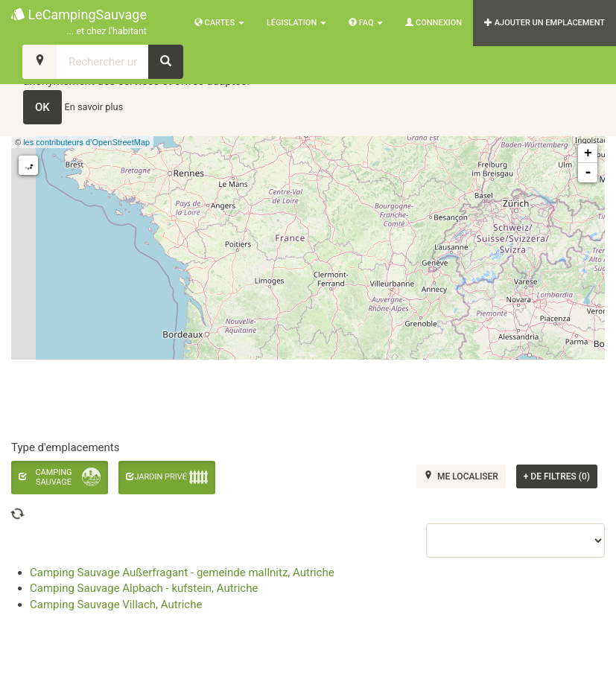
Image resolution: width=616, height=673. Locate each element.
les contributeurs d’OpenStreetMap (86, 142)
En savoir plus (94, 107)
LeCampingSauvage (79, 23)
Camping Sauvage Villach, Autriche (116, 605)
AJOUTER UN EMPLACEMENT (544, 23)
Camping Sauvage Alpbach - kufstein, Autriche (144, 588)
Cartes (219, 23)
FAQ (366, 23)
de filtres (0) (557, 476)
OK (42, 107)
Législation (296, 23)
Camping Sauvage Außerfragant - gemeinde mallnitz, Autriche (182, 572)
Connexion (434, 23)
